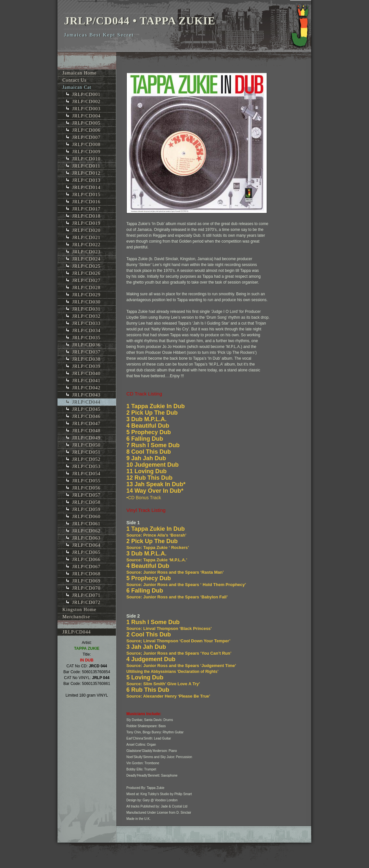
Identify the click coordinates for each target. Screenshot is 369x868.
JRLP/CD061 (86, 524)
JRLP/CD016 (86, 202)
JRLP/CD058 (86, 502)
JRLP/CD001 (86, 94)
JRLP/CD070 (86, 588)
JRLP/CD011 (86, 166)
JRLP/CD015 (86, 194)
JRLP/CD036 (86, 345)
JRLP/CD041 (86, 381)
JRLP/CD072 (86, 602)
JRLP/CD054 (86, 474)
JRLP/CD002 (86, 101)
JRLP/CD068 (86, 574)
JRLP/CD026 (86, 273)
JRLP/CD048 (86, 431)
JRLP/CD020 (86, 230)
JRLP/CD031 (86, 309)
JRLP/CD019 (86, 223)
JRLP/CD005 (86, 123)
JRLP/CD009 (86, 152)
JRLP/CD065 (86, 552)
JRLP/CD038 (86, 359)
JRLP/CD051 (86, 452)
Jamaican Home (79, 73)
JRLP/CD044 (86, 402)
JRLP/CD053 (86, 466)
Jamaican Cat (77, 87)
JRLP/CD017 (86, 209)
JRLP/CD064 (86, 545)
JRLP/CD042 (86, 388)
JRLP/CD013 (86, 180)
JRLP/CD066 (86, 559)
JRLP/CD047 (86, 423)
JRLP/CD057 (86, 495)
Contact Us (74, 80)
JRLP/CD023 (86, 252)
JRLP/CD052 (86, 459)
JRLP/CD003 (86, 109)
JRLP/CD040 (86, 373)
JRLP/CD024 (86, 259)
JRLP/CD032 (86, 316)
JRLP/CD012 (86, 173)
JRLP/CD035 (86, 338)
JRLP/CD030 (86, 302)
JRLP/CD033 (86, 323)
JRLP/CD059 (86, 509)
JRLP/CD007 (86, 137)
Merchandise (76, 617)
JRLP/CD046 (86, 416)
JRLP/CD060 (86, 516)
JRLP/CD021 (86, 237)
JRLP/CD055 (86, 481)
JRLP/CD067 (86, 567)
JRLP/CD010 (86, 159)
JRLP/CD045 (86, 409)
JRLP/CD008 (86, 144)
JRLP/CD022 (86, 245)
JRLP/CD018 (86, 216)
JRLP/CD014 (86, 187)
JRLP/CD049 (86, 438)
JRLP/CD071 (86, 595)
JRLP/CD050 (86, 445)
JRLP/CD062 (86, 531)
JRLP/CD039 (86, 366)
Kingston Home (79, 609)
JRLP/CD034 (86, 330)
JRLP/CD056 (86, 488)
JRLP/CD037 (86, 352)
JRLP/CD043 (86, 395)
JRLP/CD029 (86, 295)
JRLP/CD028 (86, 287)
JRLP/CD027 (86, 280)
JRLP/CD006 (86, 130)
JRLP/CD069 (86, 581)
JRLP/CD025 (86, 266)
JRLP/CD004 (86, 116)
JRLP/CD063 (86, 538)
